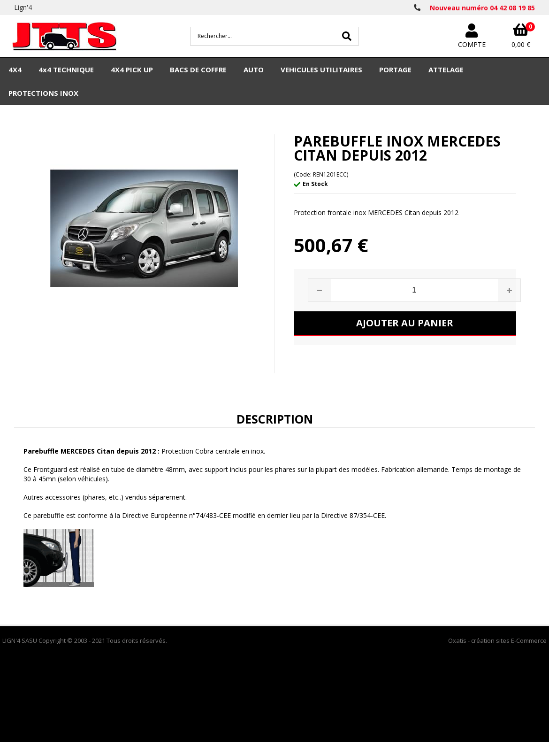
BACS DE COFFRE (198, 69)
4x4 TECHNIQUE (66, 69)
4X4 (15, 69)
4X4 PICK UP (132, 69)
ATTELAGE (446, 69)
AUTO (254, 69)
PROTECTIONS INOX (43, 93)
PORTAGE (395, 69)
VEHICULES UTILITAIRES (321, 69)
